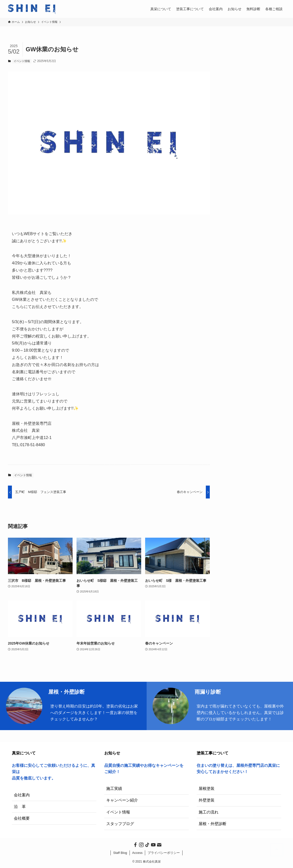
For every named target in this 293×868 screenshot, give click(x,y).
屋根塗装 (207, 789)
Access (137, 853)
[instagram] (141, 844)
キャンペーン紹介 (122, 800)
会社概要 (22, 818)
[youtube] (153, 844)
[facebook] (135, 844)
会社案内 (22, 795)
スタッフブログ (120, 824)
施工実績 (114, 789)
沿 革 (20, 807)
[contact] (159, 844)
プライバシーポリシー (164, 853)
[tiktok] (147, 844)
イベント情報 (22, 61)
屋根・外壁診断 (213, 824)
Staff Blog (120, 853)
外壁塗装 (207, 800)
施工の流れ (209, 812)
